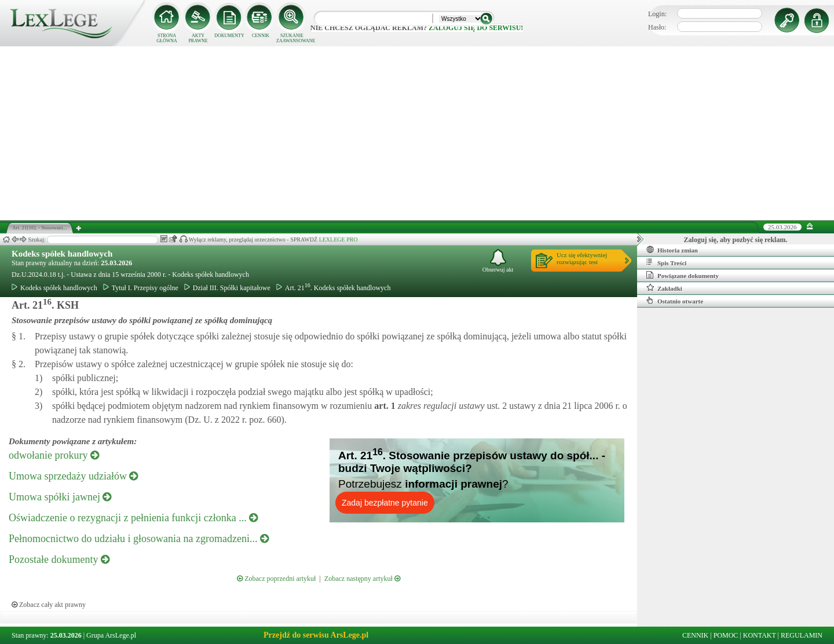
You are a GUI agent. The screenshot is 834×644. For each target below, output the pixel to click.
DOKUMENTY (229, 36)
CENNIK (261, 36)
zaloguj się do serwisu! (476, 28)
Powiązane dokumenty (683, 275)
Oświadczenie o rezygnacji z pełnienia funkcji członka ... (133, 518)
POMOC (726, 635)
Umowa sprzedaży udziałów (73, 476)
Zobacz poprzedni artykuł (276, 579)
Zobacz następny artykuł (362, 579)
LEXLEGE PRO (339, 239)
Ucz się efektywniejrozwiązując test (582, 258)
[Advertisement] (417, 133)
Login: (657, 14)
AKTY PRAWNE (198, 38)
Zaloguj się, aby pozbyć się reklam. (736, 240)
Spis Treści (666, 262)
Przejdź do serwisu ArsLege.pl (316, 635)
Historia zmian (672, 250)
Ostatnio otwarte (675, 301)
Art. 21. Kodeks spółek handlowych (334, 288)
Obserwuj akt (498, 261)
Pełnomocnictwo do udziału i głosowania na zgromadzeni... (139, 539)
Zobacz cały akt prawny (49, 605)
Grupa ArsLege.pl (111, 635)
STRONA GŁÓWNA (167, 38)
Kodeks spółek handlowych (62, 254)
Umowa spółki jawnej (60, 497)
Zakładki (664, 288)
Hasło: (657, 27)
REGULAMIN (802, 635)
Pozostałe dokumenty (59, 559)
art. (383, 406)
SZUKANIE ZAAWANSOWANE (292, 38)
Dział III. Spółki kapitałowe (227, 288)
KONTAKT (760, 635)
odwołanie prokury (54, 455)
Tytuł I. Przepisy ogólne (141, 288)
